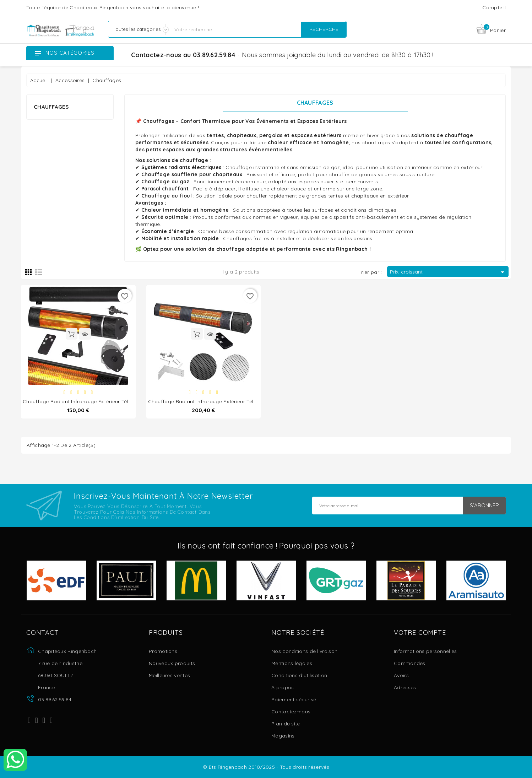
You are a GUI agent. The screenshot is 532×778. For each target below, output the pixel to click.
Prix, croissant (448, 272)
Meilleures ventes (169, 675)
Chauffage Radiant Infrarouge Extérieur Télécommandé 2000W (101, 401)
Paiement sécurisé (294, 699)
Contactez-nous (291, 712)
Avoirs (401, 675)
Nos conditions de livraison (304, 651)
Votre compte (420, 633)
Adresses (405, 687)
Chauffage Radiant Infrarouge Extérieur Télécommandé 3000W (226, 401)
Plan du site (286, 724)
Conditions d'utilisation (299, 675)
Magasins (283, 736)
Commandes (410, 663)
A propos (283, 687)
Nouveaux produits (172, 663)
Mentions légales (292, 663)
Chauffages (51, 107)
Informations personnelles (425, 651)
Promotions (163, 651)
